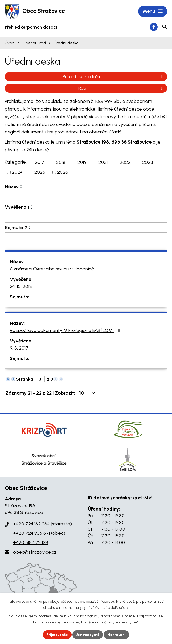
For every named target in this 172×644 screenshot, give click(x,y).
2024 (17, 172)
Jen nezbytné (88, 635)
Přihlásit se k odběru (114, 77)
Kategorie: (16, 162)
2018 (61, 163)
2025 (40, 172)
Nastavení (118, 635)
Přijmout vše (56, 635)
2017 (40, 163)
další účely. (120, 608)
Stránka (25, 380)
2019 (82, 163)
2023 (148, 163)
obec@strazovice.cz (35, 552)
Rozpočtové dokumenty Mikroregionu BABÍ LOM (66, 331)
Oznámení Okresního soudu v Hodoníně (52, 269)
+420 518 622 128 (31, 543)
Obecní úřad (34, 43)
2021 (103, 163)
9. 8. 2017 (19, 349)
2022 (125, 163)
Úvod (10, 43)
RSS (121, 88)
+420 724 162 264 (31, 524)
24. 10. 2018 (21, 287)
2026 (63, 172)
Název (12, 187)
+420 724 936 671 (32, 534)
